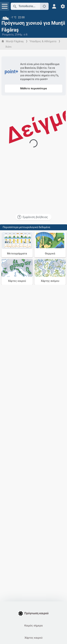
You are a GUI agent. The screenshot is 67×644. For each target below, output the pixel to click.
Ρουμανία (8, 35)
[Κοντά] (44, 6)
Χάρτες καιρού (33, 638)
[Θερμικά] (50, 244)
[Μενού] (5, 6)
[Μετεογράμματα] (17, 244)
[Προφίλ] (54, 6)
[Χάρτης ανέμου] (50, 272)
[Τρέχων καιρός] (33, 17)
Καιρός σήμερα (33, 626)
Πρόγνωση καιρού (33, 613)
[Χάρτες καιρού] (17, 272)
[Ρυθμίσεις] (63, 6)
